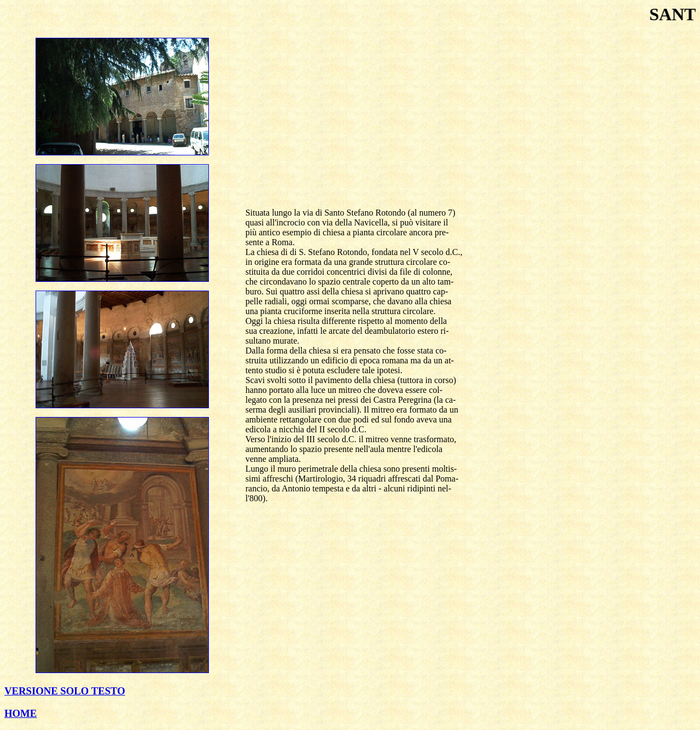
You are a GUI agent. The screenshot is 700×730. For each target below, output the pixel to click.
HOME (21, 713)
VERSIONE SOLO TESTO (65, 691)
